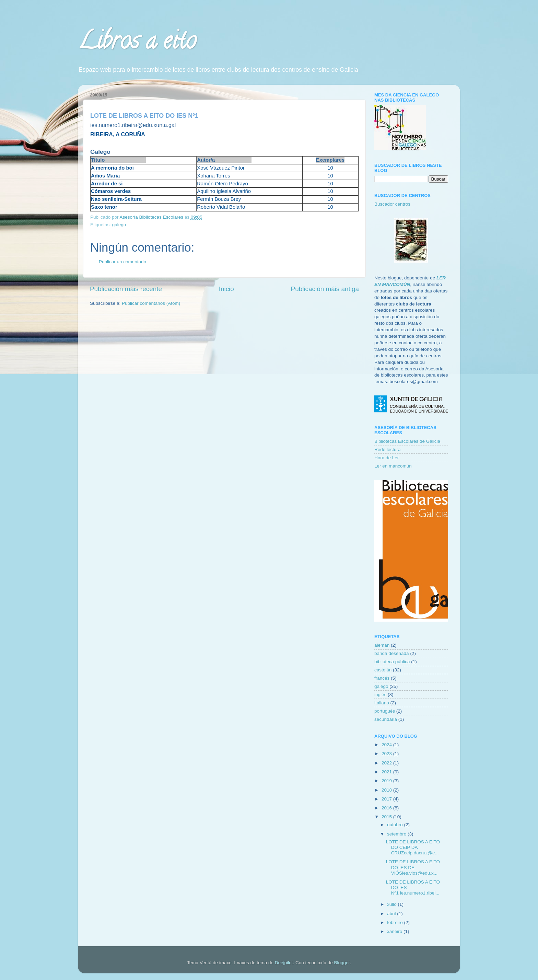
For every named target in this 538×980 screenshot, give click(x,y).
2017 (387, 799)
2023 (387, 754)
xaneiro (395, 931)
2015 (387, 817)
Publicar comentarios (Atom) (151, 303)
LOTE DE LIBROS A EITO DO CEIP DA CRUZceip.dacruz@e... (413, 847)
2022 (387, 763)
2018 (387, 790)
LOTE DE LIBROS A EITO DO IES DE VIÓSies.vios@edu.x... (413, 867)
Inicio (226, 289)
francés (382, 678)
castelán (383, 670)
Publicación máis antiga (325, 289)
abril (392, 914)
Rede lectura (388, 449)
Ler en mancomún (393, 466)
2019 (387, 781)
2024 (387, 745)
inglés (380, 695)
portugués (385, 711)
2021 (387, 772)
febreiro (396, 923)
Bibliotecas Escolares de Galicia (407, 441)
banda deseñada (392, 653)
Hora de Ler (387, 458)
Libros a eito (137, 43)
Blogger (342, 963)
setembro (397, 834)
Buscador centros (392, 204)
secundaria (386, 719)
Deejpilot (284, 963)
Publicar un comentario (122, 262)
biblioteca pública (392, 662)
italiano (382, 703)
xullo (393, 904)
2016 (387, 808)
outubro (396, 825)
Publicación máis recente (126, 289)
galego (119, 225)
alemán (382, 645)
